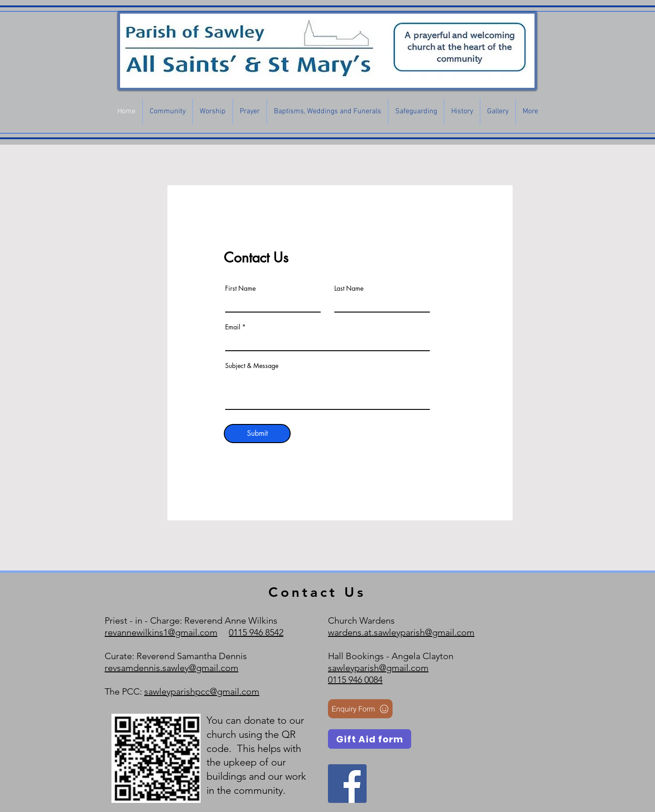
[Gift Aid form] (370, 739)
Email (233, 327)
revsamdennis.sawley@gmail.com (171, 668)
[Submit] (257, 434)
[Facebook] (347, 784)
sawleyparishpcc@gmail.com (202, 691)
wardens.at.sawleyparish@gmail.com (401, 632)
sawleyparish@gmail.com (378, 668)
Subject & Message (252, 366)
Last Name (349, 288)
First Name (240, 288)
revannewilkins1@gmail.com (161, 632)
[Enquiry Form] (360, 709)
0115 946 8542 (256, 632)
